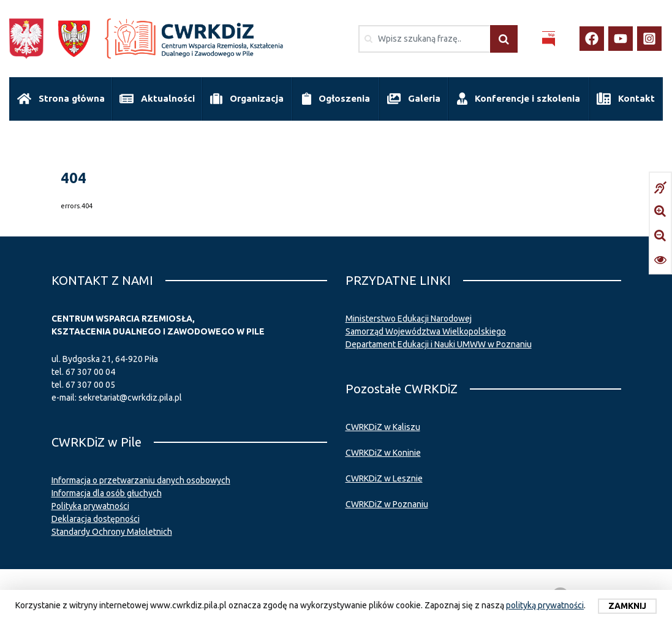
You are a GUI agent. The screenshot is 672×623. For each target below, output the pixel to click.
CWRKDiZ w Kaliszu (383, 427)
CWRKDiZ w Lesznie (384, 478)
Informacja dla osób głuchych (107, 493)
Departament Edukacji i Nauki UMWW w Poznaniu (439, 344)
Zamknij (627, 606)
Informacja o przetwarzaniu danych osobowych (141, 480)
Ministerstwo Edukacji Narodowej (409, 319)
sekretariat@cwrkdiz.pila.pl (130, 398)
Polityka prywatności (90, 506)
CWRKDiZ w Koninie (383, 453)
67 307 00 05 (90, 385)
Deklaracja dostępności (96, 519)
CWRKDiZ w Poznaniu (387, 504)
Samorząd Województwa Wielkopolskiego (426, 331)
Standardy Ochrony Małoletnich (112, 532)
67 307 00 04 (90, 372)
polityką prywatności (545, 605)
